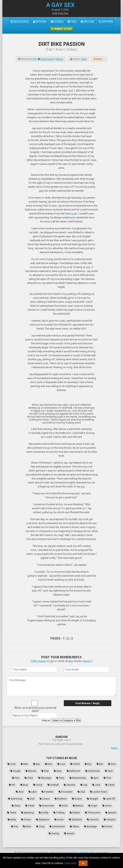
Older (29, 778)
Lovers (45, 799)
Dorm (63, 806)
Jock (96, 785)
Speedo (111, 813)
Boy (88, 764)
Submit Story (62, 29)
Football (53, 785)
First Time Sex (60, 13)
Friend (75, 764)
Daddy (44, 813)
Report (59, 59)
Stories (57, 22)
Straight (92, 799)
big (88, 267)
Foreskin (48, 792)
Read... (115, 748)
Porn (107, 778)
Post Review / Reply (88, 703)
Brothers (61, 799)
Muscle (31, 771)
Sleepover (43, 820)
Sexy (58, 771)
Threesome (93, 813)
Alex (84, 59)
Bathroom (73, 771)
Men (24, 764)
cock (74, 214)
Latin (32, 792)
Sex (37, 764)
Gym (95, 778)
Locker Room (99, 792)
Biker (27, 827)
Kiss (49, 764)
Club (81, 792)
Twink (12, 813)
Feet (45, 771)
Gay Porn (106, 22)
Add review (46, 59)
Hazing (54, 833)
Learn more (70, 863)
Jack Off (109, 799)
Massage (45, 778)
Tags (72, 22)
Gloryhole (75, 820)
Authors (40, 22)
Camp (110, 785)
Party (60, 778)
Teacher (70, 785)
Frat (14, 827)
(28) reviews (39, 661)
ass (83, 486)
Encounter (66, 792)
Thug (40, 827)
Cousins (93, 820)
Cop (84, 785)
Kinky (12, 820)
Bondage (90, 827)
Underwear (93, 771)
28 (34, 59)
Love (61, 764)
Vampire (110, 820)
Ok (83, 863)
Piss (16, 778)
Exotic (59, 820)
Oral (31, 799)
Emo (112, 764)
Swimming (15, 799)
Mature (78, 806)
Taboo (74, 827)
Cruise (26, 820)
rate (52, 661)
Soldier (75, 813)
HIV (12, 785)
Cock (12, 764)
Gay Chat (88, 22)
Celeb (30, 806)
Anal (20, 792)
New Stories (20, 22)
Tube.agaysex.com (84, 853)
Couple (15, 771)
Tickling (59, 813)
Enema (107, 827)
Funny (38, 785)
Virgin (93, 806)
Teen (109, 771)
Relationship (78, 778)
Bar (100, 764)
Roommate (47, 806)
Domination (57, 827)
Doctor (77, 799)
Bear (24, 785)
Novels (69, 833)
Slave (16, 806)
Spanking (27, 813)
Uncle (107, 806)
